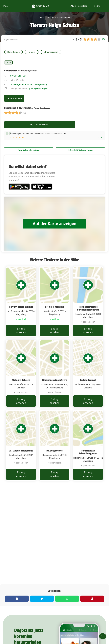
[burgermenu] (5, 6)
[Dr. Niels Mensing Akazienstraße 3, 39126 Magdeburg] (54, 302)
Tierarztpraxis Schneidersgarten (88, 452)
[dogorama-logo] (41, 6)
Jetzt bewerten (40, 125)
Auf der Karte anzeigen (54, 224)
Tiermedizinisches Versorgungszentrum (88, 308)
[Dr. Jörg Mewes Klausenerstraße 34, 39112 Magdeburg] (54, 446)
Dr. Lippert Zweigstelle (21, 451)
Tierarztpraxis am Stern (55, 380)
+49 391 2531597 (18, 76)
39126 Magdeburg (64, 17)
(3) (103, 39)
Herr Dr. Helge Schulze (21, 307)
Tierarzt (9, 62)
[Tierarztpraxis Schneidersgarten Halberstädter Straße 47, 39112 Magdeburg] (88, 446)
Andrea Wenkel (88, 380)
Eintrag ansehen (21, 330)
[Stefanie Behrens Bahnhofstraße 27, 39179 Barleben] (21, 374)
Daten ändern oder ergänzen (29, 150)
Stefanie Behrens (21, 380)
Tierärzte (50, 17)
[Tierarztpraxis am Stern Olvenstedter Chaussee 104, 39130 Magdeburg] (54, 374)
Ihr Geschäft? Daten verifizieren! (80, 150)
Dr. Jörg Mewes (55, 451)
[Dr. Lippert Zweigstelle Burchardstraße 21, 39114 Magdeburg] (21, 446)
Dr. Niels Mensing (54, 307)
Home (42, 17)
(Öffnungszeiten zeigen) (40, 89)
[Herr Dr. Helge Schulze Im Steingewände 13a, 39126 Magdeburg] (21, 302)
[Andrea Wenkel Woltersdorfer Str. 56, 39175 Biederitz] (88, 374)
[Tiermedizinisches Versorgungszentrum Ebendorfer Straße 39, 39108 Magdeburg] (88, 302)
